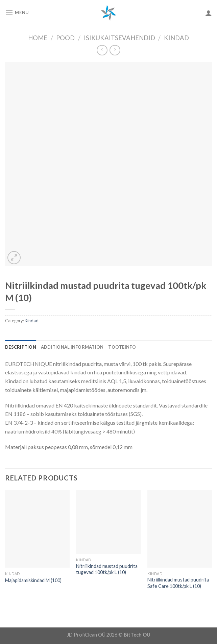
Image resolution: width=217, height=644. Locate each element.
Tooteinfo (122, 347)
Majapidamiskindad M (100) (33, 580)
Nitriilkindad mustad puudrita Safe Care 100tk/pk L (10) (178, 583)
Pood (65, 38)
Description (21, 347)
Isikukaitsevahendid (119, 38)
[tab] (21, 347)
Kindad (176, 38)
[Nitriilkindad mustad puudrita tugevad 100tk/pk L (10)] (108, 522)
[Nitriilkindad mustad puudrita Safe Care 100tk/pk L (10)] (180, 529)
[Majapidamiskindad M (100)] (37, 529)
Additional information (72, 347)
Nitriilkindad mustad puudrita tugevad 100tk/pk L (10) (107, 569)
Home (38, 38)
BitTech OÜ (137, 635)
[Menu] (17, 13)
